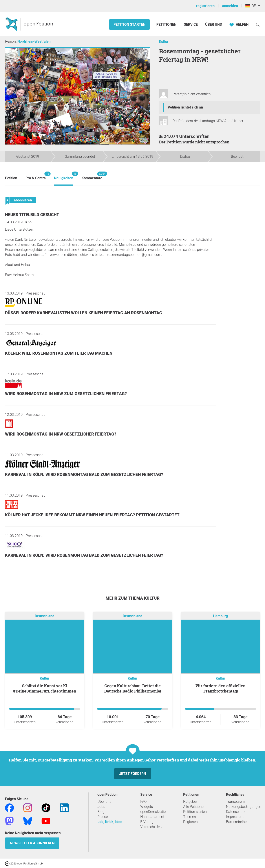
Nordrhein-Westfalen (34, 41)
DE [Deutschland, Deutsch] (251, 6)
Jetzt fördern (133, 774)
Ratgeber (190, 802)
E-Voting (147, 822)
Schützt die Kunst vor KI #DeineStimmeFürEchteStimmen (45, 688)
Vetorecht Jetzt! (152, 827)
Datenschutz (236, 812)
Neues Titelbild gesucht (32, 215)
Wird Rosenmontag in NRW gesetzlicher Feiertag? (61, 434)
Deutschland (45, 616)
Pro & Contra (36, 176)
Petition (11, 178)
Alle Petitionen (194, 807)
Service (191, 24)
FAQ (143, 802)
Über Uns (214, 24)
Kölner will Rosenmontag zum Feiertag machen (59, 353)
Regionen (190, 822)
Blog (101, 812)
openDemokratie (153, 812)
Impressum (235, 817)
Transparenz (236, 802)
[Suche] (258, 24)
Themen (190, 817)
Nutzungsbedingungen (244, 807)
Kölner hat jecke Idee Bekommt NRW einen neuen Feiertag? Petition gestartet (92, 515)
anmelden (230, 6)
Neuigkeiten (64, 176)
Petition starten (129, 24)
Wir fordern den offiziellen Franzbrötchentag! (220, 688)
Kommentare (92, 176)
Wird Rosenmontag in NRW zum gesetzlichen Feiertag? (66, 394)
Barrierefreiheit (237, 822)
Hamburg (220, 616)
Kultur (164, 42)
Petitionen (167, 24)
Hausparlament (152, 817)
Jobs (101, 807)
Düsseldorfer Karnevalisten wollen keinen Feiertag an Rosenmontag (84, 313)
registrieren (205, 6)
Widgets (147, 807)
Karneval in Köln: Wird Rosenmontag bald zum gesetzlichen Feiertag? (84, 475)
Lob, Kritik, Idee (110, 822)
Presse (103, 817)
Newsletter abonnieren (32, 843)
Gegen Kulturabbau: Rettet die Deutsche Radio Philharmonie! (133, 688)
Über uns (104, 802)
